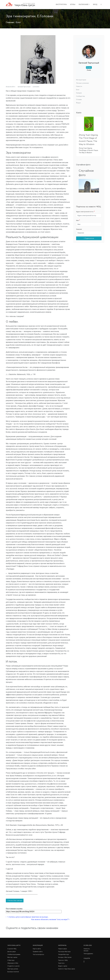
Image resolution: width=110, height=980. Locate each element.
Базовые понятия (13, 972)
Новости (79, 86)
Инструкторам (81, 80)
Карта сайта (37, 949)
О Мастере (11, 960)
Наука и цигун (63, 949)
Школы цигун (12, 952)
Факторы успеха (13, 969)
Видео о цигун (63, 966)
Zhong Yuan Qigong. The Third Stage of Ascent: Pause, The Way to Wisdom (89, 140)
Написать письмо (87, 950)
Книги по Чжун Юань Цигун (67, 969)
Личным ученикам (82, 83)
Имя (77, 220)
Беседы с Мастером (65, 957)
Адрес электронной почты (85, 212)
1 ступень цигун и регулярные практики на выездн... (27, 917)
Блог (18, 22)
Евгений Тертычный (24, 87)
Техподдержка (88, 954)
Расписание (84, 4)
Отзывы (79, 99)
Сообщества (80, 96)
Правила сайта (38, 952)
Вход (95, 4)
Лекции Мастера (64, 954)
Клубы (73, 4)
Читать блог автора (15, 901)
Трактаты (61, 963)
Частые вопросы (38, 954)
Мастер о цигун (12, 957)
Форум (78, 103)
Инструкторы (61, 4)
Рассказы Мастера (64, 952)
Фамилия (79, 229)
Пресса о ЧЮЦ (63, 960)
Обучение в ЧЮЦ (13, 963)
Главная (10, 22)
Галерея (79, 93)
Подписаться (89, 238)
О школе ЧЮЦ (12, 949)
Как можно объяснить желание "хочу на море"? (51, 919)
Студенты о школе (13, 966)
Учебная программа (14, 954)
